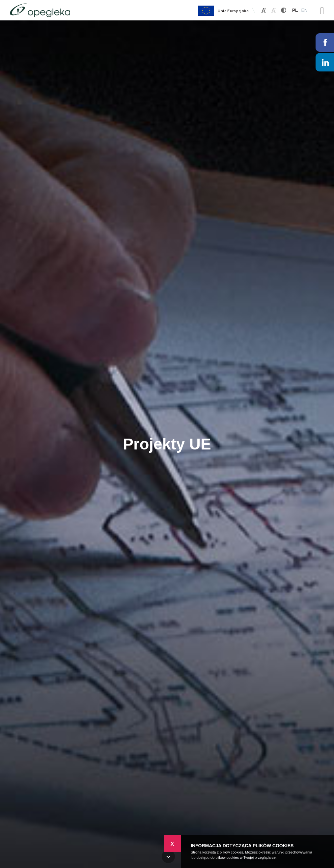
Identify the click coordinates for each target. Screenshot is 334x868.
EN (304, 11)
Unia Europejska (223, 11)
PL (295, 11)
